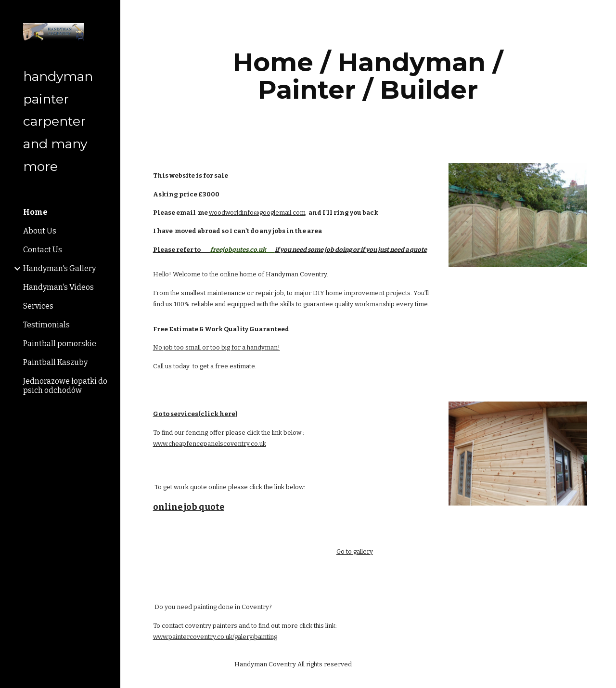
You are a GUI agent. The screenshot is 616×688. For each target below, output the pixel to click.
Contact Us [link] (43, 250)
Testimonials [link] (46, 325)
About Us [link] (40, 231)
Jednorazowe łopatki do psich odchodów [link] (65, 386)
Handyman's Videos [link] (58, 287)
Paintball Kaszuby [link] (55, 362)
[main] (368, 76)
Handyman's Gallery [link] (59, 268)
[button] (604, 13)
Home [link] (35, 212)
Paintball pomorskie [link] (60, 344)
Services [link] (38, 306)
